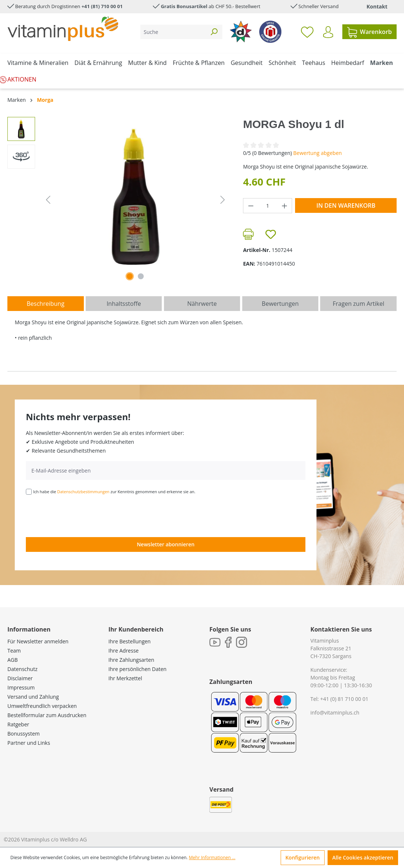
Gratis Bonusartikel (184, 6)
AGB (13, 660)
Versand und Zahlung (33, 697)
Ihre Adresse (124, 651)
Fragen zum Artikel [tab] (358, 304)
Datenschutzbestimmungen (83, 492)
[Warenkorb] (369, 32)
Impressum (21, 687)
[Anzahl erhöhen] (285, 206)
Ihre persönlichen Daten (138, 669)
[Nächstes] (223, 200)
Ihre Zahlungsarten (131, 660)
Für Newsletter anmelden (38, 641)
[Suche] (173, 32)
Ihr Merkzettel (125, 678)
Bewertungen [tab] (280, 304)
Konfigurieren (303, 857)
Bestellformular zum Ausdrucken (47, 715)
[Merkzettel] (307, 32)
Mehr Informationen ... (212, 857)
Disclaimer (20, 678)
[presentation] (82, 515)
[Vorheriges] (48, 200)
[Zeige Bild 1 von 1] (130, 276)
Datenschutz (22, 669)
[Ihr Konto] (328, 32)
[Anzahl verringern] (251, 206)
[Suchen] (214, 32)
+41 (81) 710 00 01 (102, 6)
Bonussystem (23, 734)
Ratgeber (18, 724)
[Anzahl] (268, 206)
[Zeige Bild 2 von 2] (141, 276)
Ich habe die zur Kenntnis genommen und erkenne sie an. (114, 492)
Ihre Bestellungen (130, 641)
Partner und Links (29, 743)
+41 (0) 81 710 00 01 (344, 699)
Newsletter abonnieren (165, 544)
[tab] (46, 304)
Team (14, 651)
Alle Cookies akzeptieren (363, 857)
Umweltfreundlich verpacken (42, 706)
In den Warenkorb (346, 205)
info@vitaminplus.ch (335, 713)
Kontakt (377, 6)
